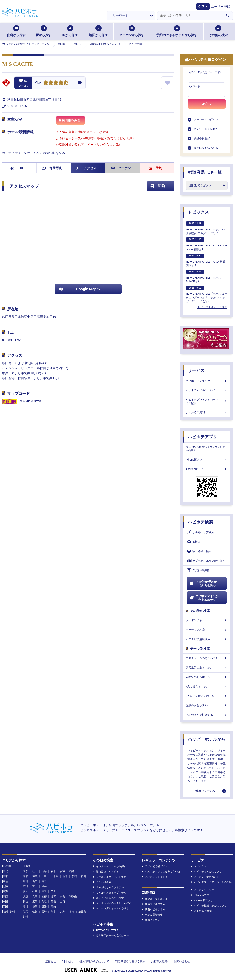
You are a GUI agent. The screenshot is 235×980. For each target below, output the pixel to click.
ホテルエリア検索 (201, 533)
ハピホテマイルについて (207, 390)
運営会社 (51, 961)
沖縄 (26, 917)
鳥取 (44, 901)
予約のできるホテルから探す (177, 31)
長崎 (44, 912)
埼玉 (47, 876)
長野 (44, 881)
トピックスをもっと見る (212, 307)
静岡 (44, 891)
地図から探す (98, 31)
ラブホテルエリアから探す (206, 561)
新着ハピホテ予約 (153, 909)
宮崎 (72, 912)
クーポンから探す (132, 31)
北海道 (27, 866)
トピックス (198, 212)
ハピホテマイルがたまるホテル (204, 598)
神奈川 (36, 876)
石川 (26, 886)
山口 (63, 901)
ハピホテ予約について (205, 877)
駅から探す (44, 31)
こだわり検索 (198, 570)
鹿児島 (82, 912)
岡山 (26, 901)
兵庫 (35, 896)
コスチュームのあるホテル (207, 658)
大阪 (26, 896)
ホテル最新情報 (152, 915)
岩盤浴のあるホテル (207, 677)
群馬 (84, 876)
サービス (196, 370)
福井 (44, 886)
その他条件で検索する (207, 715)
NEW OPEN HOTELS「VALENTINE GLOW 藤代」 (207, 244)
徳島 (35, 907)
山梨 (35, 881)
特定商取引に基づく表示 (130, 961)
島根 (53, 901)
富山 (35, 886)
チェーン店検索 (207, 630)
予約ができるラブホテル (108, 887)
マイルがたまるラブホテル (110, 893)
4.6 (38, 83)
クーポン (121, 168)
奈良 (63, 896)
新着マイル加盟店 (153, 904)
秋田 (35, 871)
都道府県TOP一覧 (205, 172)
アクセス (86, 168)
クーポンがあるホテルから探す (112, 903)
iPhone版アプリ (207, 460)
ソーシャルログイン (206, 120)
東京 (26, 876)
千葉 (56, 876)
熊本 (53, 912)
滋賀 (53, 896)
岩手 (53, 871)
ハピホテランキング (207, 381)
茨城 (74, 876)
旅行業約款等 (159, 961)
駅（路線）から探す (106, 872)
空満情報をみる (72, 122)
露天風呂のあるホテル (207, 668)
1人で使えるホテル (207, 686)
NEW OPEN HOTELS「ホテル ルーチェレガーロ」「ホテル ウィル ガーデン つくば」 (207, 294)
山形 (44, 871)
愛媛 (44, 907)
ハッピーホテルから (207, 739)
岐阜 (35, 891)
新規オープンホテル (155, 899)
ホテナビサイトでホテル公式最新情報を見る (34, 153)
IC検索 (194, 542)
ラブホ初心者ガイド (155, 866)
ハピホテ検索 (200, 522)
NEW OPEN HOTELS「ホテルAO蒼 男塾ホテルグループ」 (205, 228)
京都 (44, 896)
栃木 (65, 876)
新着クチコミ (151, 920)
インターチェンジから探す (110, 866)
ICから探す (70, 31)
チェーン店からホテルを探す (111, 908)
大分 (63, 912)
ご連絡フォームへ (204, 791)
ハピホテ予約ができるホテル (203, 584)
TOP (17, 168)
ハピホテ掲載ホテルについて (209, 906)
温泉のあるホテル (207, 705)
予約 (155, 168)
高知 (53, 907)
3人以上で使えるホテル (207, 696)
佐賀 (35, 912)
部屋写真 (52, 168)
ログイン (207, 104)
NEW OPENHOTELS (105, 930)
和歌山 (73, 896)
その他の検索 (218, 31)
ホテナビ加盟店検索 (207, 639)
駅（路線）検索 (199, 551)
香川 (26, 907)
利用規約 (68, 961)
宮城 (63, 871)
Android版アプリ (207, 469)
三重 (53, 891)
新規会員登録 (202, 138)
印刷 (158, 186)
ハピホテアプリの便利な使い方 (161, 872)
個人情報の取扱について (94, 961)
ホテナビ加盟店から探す (108, 898)
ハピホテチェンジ (202, 890)
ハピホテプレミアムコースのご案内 (207, 401)
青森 (26, 871)
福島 (72, 871)
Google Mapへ (80, 289)
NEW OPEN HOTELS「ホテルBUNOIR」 (204, 276)
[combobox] (190, 16)
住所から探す (16, 31)
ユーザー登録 (221, 7)
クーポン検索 (207, 620)
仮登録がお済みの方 (206, 148)
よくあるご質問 (207, 412)
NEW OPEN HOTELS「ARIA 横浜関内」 (206, 260)
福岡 (26, 912)
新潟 (26, 881)
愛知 (26, 891)
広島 (35, 901)
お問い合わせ (182, 961)
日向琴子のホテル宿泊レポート (112, 936)
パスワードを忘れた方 (207, 129)
